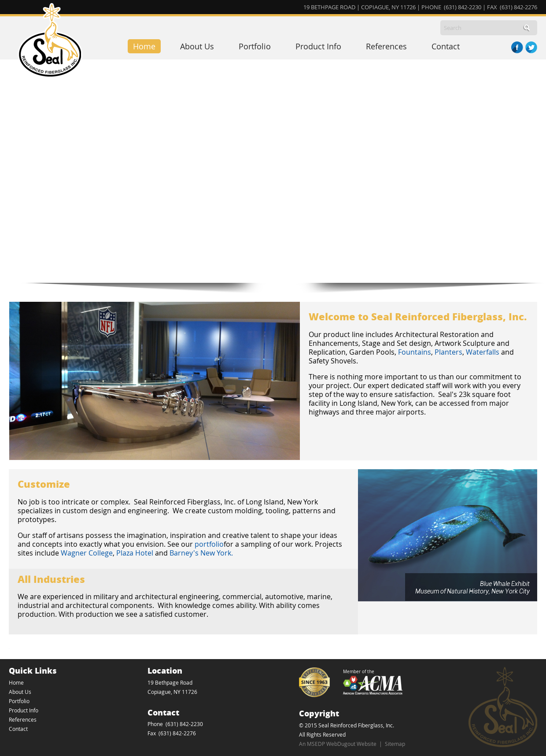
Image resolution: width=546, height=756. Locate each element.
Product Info (318, 46)
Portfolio (255, 46)
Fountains (415, 352)
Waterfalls (483, 352)
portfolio (209, 544)
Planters (448, 352)
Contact (446, 46)
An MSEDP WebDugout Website (338, 744)
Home (144, 46)
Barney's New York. (202, 553)
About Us (197, 46)
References (386, 46)
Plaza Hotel (135, 553)
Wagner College (87, 553)
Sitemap (395, 744)
